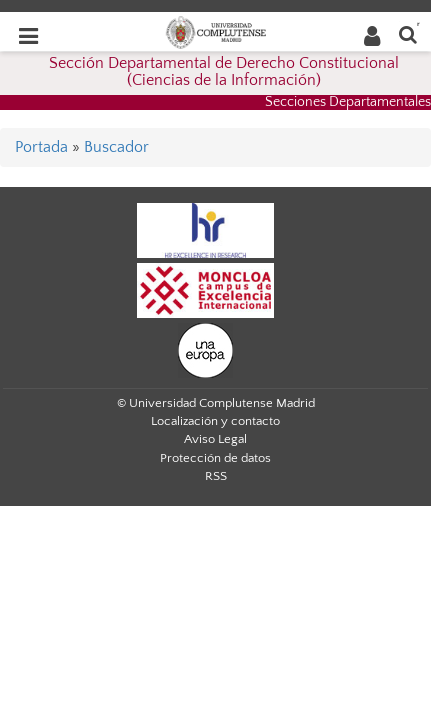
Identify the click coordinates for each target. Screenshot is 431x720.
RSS (216, 476)
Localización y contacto (215, 421)
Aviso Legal (215, 439)
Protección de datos (215, 458)
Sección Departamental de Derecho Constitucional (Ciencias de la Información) (224, 72)
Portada (41, 147)
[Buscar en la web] (408, 33)
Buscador (116, 147)
